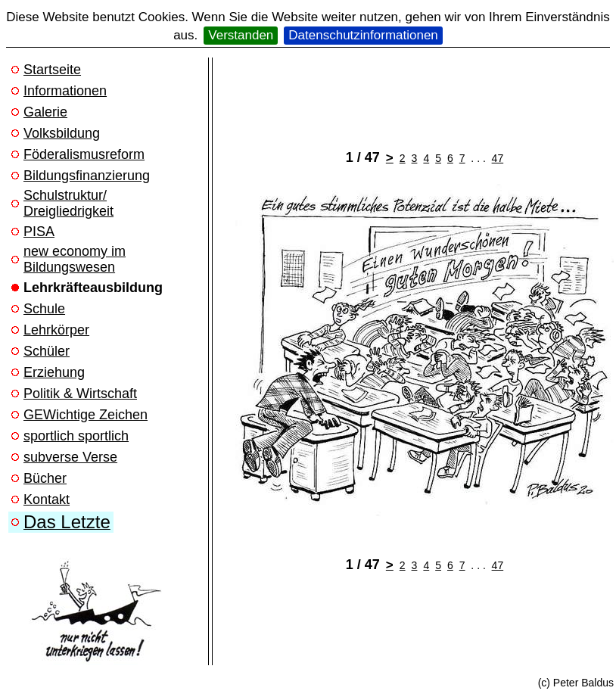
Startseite (52, 70)
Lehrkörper (56, 330)
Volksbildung (62, 133)
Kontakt (47, 499)
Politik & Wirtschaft (80, 394)
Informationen (65, 91)
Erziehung (54, 372)
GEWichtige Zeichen (86, 415)
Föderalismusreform (84, 154)
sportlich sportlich (76, 436)
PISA (39, 232)
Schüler (47, 351)
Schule (44, 309)
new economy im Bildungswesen (75, 259)
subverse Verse (70, 457)
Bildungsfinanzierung (87, 176)
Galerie (45, 112)
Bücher (45, 478)
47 (498, 158)
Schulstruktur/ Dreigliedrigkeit (68, 203)
